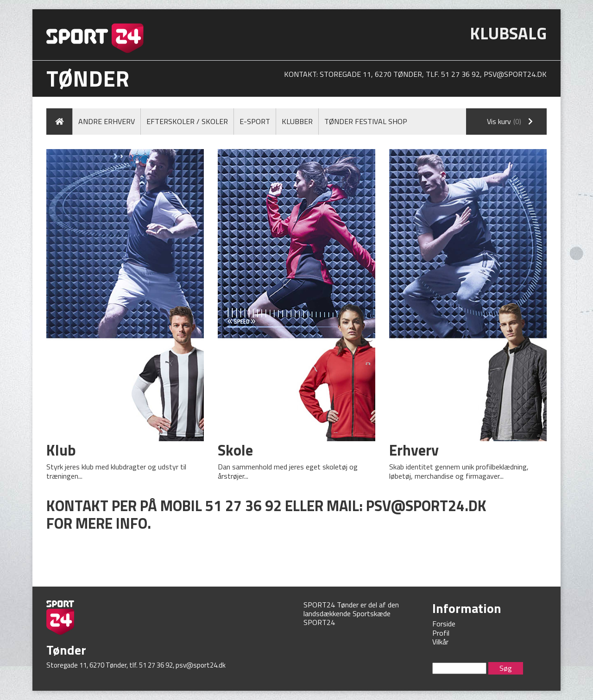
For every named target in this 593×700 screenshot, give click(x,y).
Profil (441, 633)
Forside (444, 624)
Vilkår (440, 642)
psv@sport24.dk (515, 74)
